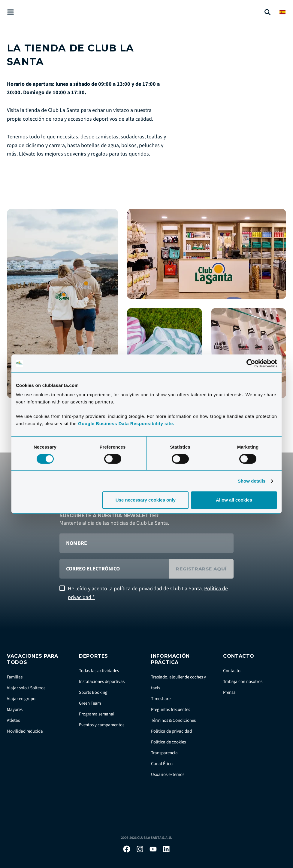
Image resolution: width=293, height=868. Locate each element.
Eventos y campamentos (102, 725)
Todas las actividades (99, 671)
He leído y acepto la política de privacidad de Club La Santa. (148, 593)
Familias (15, 677)
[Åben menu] (11, 12)
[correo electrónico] (114, 569)
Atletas (13, 720)
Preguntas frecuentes (171, 710)
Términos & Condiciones (173, 720)
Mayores (15, 710)
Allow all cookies (234, 500)
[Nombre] (146, 543)
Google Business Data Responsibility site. (126, 423)
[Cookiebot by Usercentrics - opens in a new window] (251, 363)
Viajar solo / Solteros (26, 688)
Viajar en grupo (21, 699)
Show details (252, 481)
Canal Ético (162, 764)
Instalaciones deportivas (102, 682)
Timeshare (161, 699)
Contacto (232, 671)
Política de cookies (168, 742)
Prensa (229, 692)
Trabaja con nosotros (243, 682)
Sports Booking (93, 692)
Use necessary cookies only (146, 500)
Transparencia (164, 753)
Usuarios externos (168, 775)
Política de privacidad (171, 731)
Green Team (90, 703)
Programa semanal (97, 714)
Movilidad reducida (25, 731)
